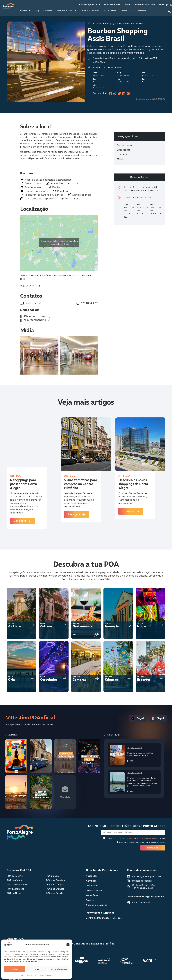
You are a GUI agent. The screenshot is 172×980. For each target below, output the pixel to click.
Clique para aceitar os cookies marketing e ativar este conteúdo (59, 243)
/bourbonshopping (37, 320)
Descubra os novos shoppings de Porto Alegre (133, 484)
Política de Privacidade (146, 838)
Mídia (120, 159)
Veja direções (28, 286)
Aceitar (14, 969)
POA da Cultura (15, 880)
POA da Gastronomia (17, 885)
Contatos (122, 155)
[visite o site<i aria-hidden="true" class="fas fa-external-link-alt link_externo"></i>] (22, 303)
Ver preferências (59, 969)
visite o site (33, 303)
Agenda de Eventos (96, 905)
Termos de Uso (26, 975)
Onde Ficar (92, 886)
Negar (37, 969)
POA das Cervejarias (56, 880)
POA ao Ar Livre (15, 876)
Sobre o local (125, 145)
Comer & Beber (94, 891)
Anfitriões (91, 881)
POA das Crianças (55, 889)
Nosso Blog (92, 876)
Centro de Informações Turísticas (104, 918)
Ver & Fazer (92, 896)
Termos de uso (128, 838)
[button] (68, 945)
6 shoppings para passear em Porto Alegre (23, 484)
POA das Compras (55, 885)
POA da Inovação (15, 889)
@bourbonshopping (37, 316)
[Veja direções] (39, 286)
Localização (124, 150)
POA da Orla (52, 876)
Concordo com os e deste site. (136, 838)
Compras (91, 900)
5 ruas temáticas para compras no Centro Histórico (81, 484)
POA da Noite (14, 893)
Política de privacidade (43, 975)
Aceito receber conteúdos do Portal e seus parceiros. (142, 843)
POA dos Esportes (55, 893)
